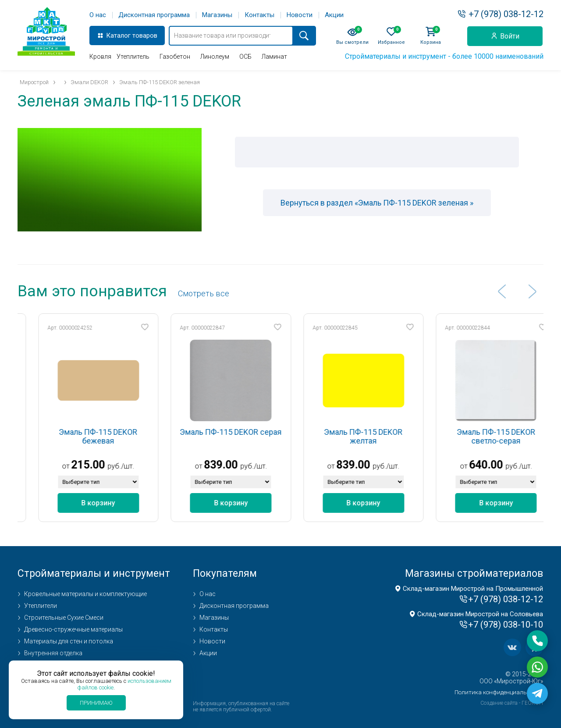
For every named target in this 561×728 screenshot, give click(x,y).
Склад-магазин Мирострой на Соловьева (480, 614)
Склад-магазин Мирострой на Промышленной (473, 589)
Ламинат (274, 57)
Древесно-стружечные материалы (73, 629)
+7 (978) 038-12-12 (506, 14)
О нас (98, 15)
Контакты (259, 15)
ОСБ (245, 57)
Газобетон (175, 57)
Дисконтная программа (154, 15)
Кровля (100, 57)
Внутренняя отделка (53, 653)
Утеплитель (133, 57)
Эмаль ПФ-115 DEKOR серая (249, 432)
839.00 (240, 465)
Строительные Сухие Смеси (64, 618)
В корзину (117, 503)
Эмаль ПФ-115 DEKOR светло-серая (515, 436)
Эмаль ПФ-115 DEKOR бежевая (117, 436)
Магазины (217, 15)
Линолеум (215, 57)
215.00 (107, 465)
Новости (300, 15)
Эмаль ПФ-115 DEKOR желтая (382, 436)
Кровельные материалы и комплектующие (85, 594)
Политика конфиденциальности (499, 692)
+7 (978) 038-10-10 (506, 625)
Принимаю (96, 703)
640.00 (505, 465)
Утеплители (41, 606)
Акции (334, 15)
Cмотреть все (204, 293)
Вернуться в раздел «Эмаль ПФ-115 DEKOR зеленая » (377, 203)
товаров (145, 36)
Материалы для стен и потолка (69, 641)
